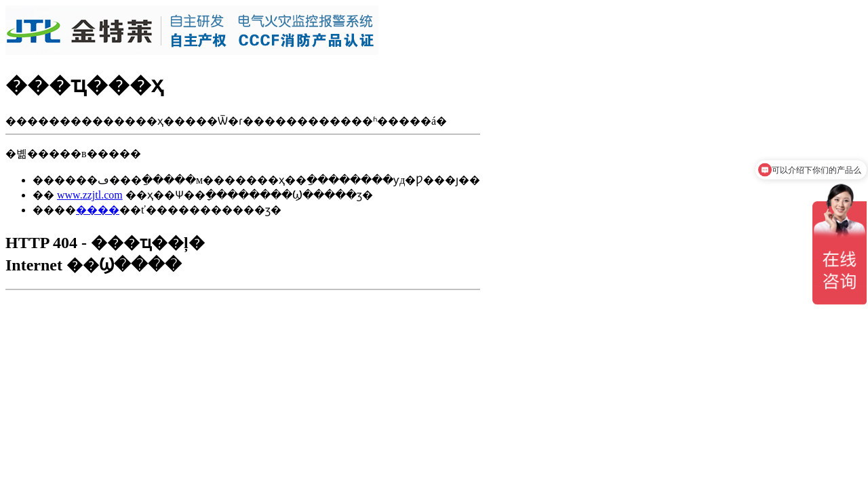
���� (98, 210)
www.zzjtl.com (90, 195)
